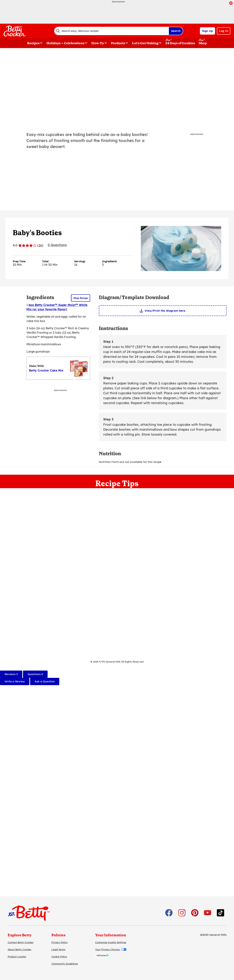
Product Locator (17, 957)
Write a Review (15, 681)
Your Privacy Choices (111, 949)
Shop (203, 43)
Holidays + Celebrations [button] (65, 43)
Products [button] (118, 43)
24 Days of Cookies (180, 43)
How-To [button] (98, 43)
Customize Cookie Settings (111, 942)
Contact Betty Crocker (21, 942)
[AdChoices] (102, 956)
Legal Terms (58, 949)
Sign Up (207, 31)
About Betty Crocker (20, 949)
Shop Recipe (81, 298)
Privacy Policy (60, 942)
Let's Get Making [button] (145, 43)
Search (176, 31)
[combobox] (111, 31)
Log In (224, 31)
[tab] (11, 674)
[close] (231, 3)
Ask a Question (45, 681)
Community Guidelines (65, 964)
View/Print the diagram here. (165, 311)
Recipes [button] (33, 43)
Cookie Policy (59, 957)
